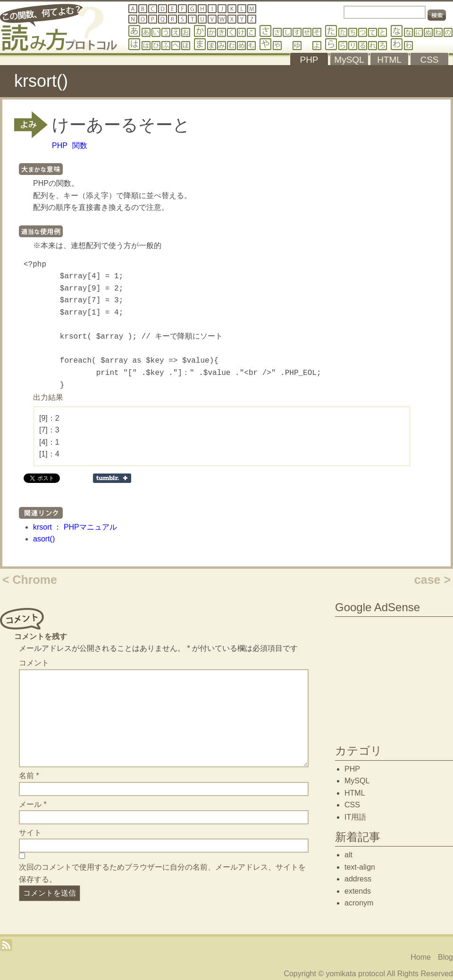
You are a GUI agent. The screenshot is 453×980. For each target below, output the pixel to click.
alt (348, 855)
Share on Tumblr (112, 478)
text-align (360, 867)
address (358, 879)
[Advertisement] (394, 678)
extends (358, 891)
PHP (60, 145)
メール (33, 804)
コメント (34, 663)
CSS (352, 805)
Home (421, 957)
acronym (359, 903)
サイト (30, 833)
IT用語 (355, 817)
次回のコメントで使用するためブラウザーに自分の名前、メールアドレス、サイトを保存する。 (162, 873)
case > (432, 580)
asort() (44, 539)
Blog (445, 957)
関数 (80, 145)
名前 (29, 776)
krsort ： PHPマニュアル (75, 527)
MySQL (357, 781)
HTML (355, 793)
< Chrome (30, 580)
